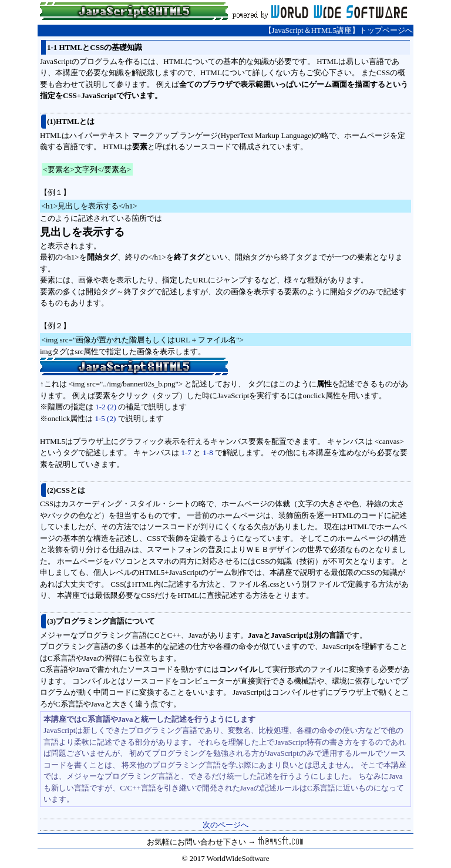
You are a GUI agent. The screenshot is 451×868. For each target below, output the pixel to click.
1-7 (186, 452)
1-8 (208, 452)
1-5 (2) (106, 418)
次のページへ (225, 825)
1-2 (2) (106, 407)
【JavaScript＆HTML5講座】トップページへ (339, 30)
